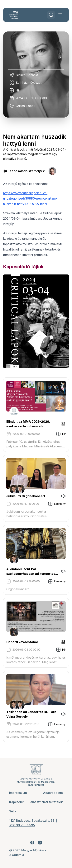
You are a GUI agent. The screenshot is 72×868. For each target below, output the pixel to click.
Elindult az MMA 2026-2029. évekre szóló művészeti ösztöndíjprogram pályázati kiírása (28, 424)
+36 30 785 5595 (22, 825)
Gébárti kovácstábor (22, 642)
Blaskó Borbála (27, 75)
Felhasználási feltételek (46, 802)
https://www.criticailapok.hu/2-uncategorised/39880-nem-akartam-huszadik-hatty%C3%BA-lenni (30, 198)
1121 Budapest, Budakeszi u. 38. (32, 821)
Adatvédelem (53, 793)
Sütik (13, 811)
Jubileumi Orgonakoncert (26, 496)
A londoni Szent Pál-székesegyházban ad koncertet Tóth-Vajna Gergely (31, 572)
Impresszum (18, 793)
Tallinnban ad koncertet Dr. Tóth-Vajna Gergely (32, 714)
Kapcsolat (16, 802)
